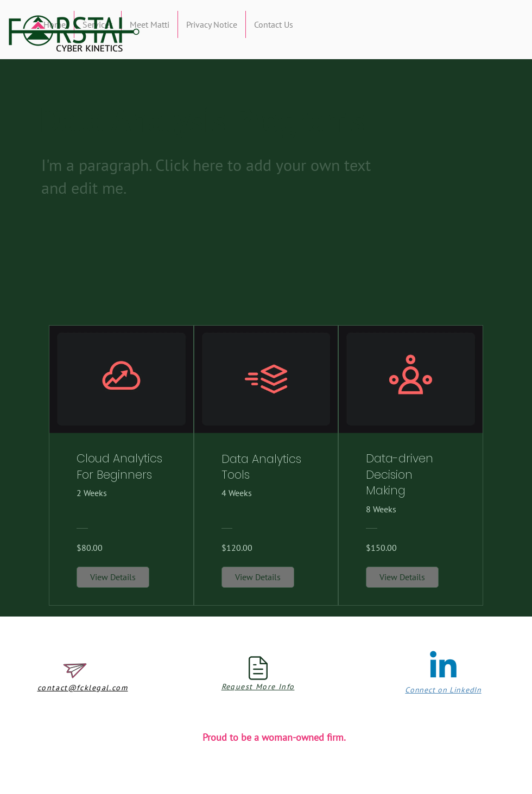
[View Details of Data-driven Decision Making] (402, 577)
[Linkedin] (443, 667)
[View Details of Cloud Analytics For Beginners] (113, 577)
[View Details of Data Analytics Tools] (258, 577)
